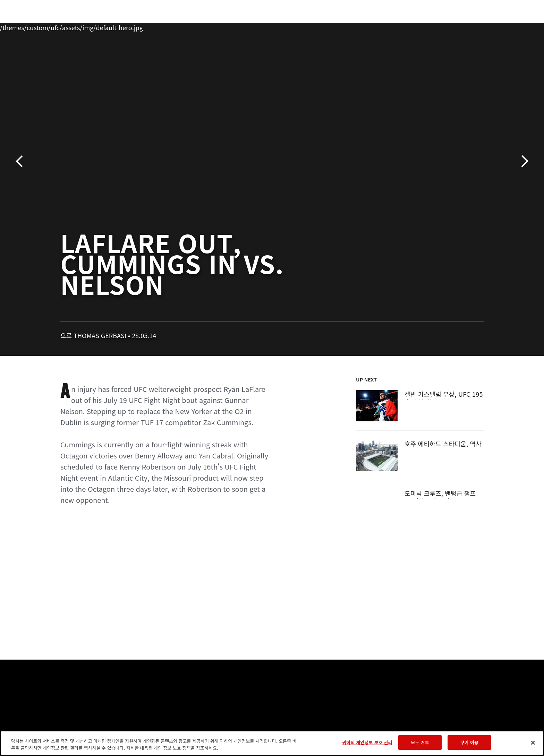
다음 (522, 161)
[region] (272, 743)
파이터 (110, 26)
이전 (22, 161)
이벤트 (54, 26)
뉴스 (136, 26)
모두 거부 (420, 742)
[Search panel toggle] (487, 26)
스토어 (470, 26)
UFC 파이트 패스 (429, 26)
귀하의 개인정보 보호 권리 (367, 742)
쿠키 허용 (469, 742)
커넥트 (388, 26)
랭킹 (80, 26)
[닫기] (533, 742)
